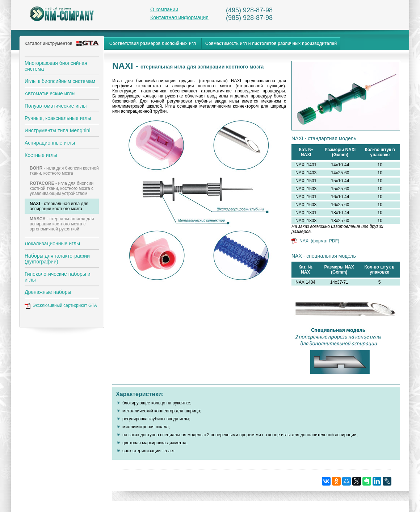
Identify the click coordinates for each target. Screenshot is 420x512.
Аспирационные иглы (50, 143)
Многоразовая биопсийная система (56, 66)
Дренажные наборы (48, 292)
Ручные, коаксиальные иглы (58, 118)
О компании (164, 9)
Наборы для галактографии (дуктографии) (57, 259)
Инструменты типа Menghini (58, 130)
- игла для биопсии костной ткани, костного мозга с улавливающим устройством (62, 188)
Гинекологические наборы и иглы (58, 277)
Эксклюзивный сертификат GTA (65, 305)
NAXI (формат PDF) (319, 241)
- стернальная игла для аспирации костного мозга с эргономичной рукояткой (62, 224)
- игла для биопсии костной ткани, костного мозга (64, 171)
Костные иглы (41, 155)
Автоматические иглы (50, 93)
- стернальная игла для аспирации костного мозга (59, 206)
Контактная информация (179, 17)
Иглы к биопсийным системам (60, 81)
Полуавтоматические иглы (56, 106)
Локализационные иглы (52, 243)
